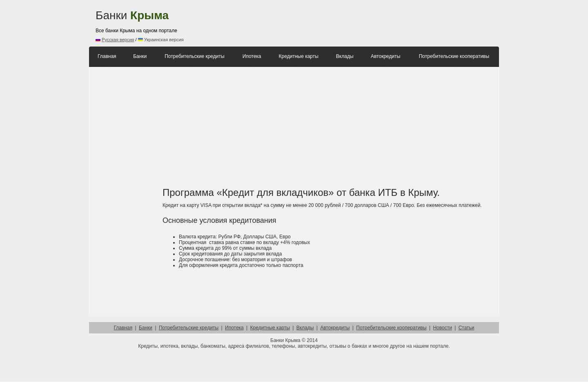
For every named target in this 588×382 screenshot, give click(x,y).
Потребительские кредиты (194, 56)
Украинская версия (161, 40)
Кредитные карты (299, 56)
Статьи (467, 328)
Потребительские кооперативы (454, 56)
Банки (132, 15)
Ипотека (252, 56)
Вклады (345, 56)
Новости (442, 328)
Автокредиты (385, 56)
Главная (107, 56)
